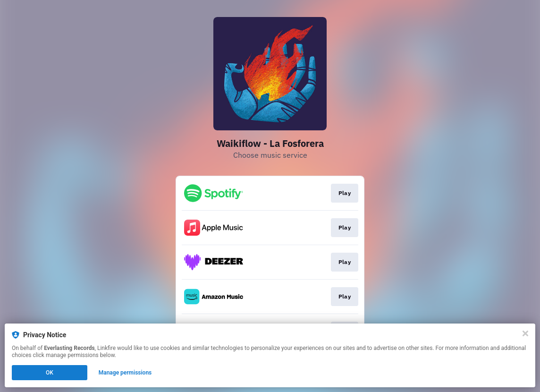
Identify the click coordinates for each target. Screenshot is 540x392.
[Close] (525, 333)
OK (50, 373)
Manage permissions (125, 373)
